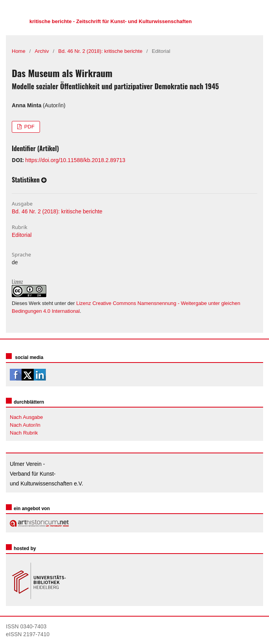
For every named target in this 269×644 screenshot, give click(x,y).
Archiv (42, 51)
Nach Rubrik (24, 433)
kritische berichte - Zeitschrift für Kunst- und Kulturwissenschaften (111, 21)
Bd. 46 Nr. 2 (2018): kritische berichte (101, 51)
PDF (29, 127)
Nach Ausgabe (26, 417)
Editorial (22, 235)
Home (19, 51)
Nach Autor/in (25, 425)
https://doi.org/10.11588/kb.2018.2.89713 (75, 160)
